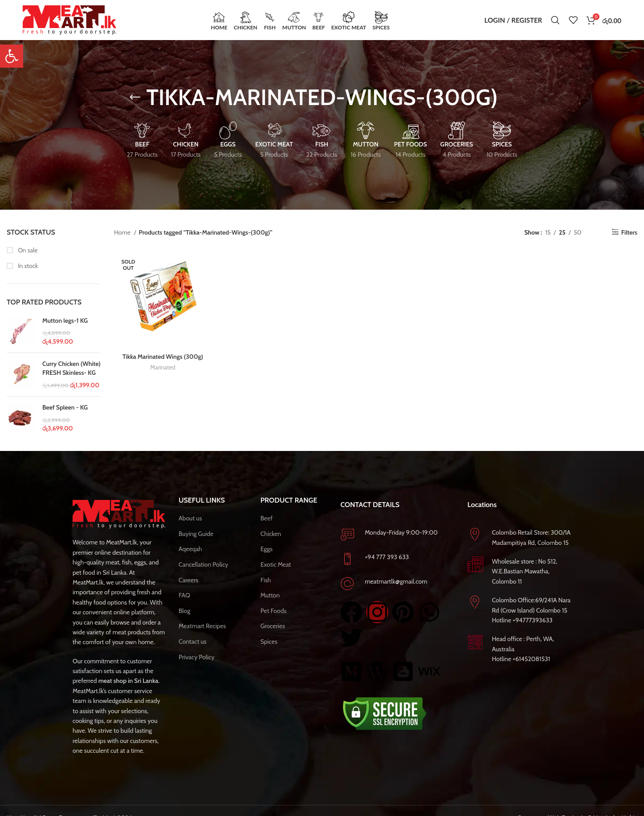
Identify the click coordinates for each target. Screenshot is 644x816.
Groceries (273, 626)
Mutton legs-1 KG (65, 321)
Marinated (163, 367)
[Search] (555, 20)
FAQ (184, 595)
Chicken (271, 534)
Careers (188, 580)
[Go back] (135, 97)
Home (123, 232)
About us (190, 518)
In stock (27, 266)
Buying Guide (196, 534)
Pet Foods (274, 611)
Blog (184, 611)
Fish (266, 580)
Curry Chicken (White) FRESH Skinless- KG (71, 368)
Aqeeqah (190, 549)
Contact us (193, 641)
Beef (267, 518)
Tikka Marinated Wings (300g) (163, 357)
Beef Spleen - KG (65, 407)
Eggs (267, 549)
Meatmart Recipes (202, 626)
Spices (269, 641)
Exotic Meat (276, 564)
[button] (12, 56)
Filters (629, 232)
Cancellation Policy (203, 564)
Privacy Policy (197, 657)
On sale (27, 250)
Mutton (270, 595)
